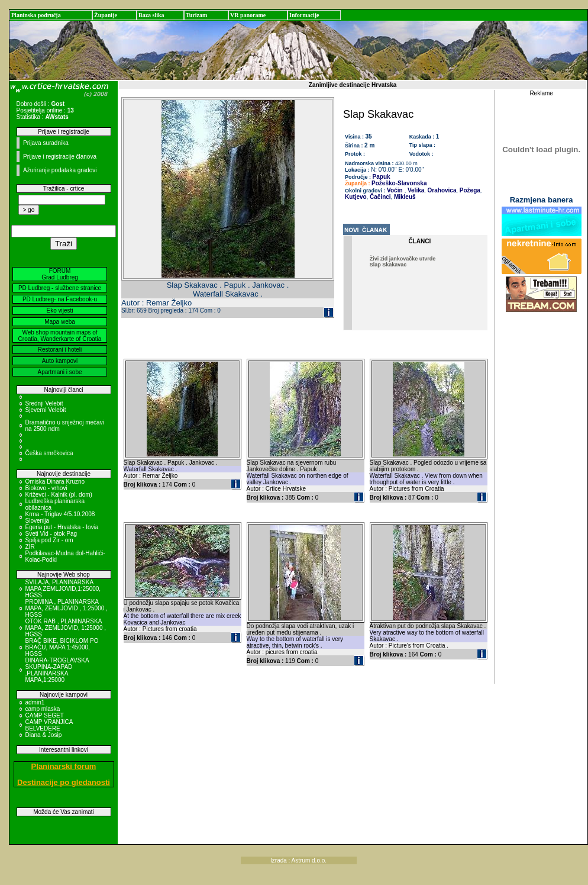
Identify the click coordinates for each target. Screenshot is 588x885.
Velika (415, 190)
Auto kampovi (60, 361)
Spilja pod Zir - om (49, 540)
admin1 (35, 702)
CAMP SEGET (45, 715)
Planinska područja (36, 15)
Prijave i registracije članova (60, 157)
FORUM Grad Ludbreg (60, 274)
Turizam (196, 15)
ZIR (30, 547)
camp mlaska (43, 709)
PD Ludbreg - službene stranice (60, 288)
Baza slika (151, 15)
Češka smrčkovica (49, 453)
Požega (469, 190)
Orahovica (441, 190)
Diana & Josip (44, 735)
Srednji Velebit (44, 403)
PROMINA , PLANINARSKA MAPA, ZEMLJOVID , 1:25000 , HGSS (67, 608)
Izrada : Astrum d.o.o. (298, 860)
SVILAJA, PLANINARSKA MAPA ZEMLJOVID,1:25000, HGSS (63, 589)
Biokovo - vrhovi (46, 488)
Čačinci (379, 197)
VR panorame (248, 15)
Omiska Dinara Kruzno (55, 482)
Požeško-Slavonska (399, 183)
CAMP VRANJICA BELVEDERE (49, 725)
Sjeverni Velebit (46, 410)
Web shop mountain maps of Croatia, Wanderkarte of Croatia (60, 336)
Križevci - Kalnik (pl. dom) (59, 495)
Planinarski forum (64, 766)
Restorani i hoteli (60, 350)
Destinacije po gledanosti (64, 782)
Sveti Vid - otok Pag (51, 534)
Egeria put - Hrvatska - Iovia (62, 527)
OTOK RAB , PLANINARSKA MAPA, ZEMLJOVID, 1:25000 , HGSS (66, 628)
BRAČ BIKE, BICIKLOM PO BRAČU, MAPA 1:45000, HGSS (62, 647)
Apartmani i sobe (59, 372)
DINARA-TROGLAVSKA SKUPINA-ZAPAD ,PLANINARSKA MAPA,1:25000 (57, 670)
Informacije (304, 15)
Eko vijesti (59, 310)
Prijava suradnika (46, 143)
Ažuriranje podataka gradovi (60, 170)
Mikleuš (404, 197)
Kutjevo (356, 197)
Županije (106, 15)
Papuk (382, 177)
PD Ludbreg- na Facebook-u (60, 299)
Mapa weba (60, 322)
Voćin (395, 190)
